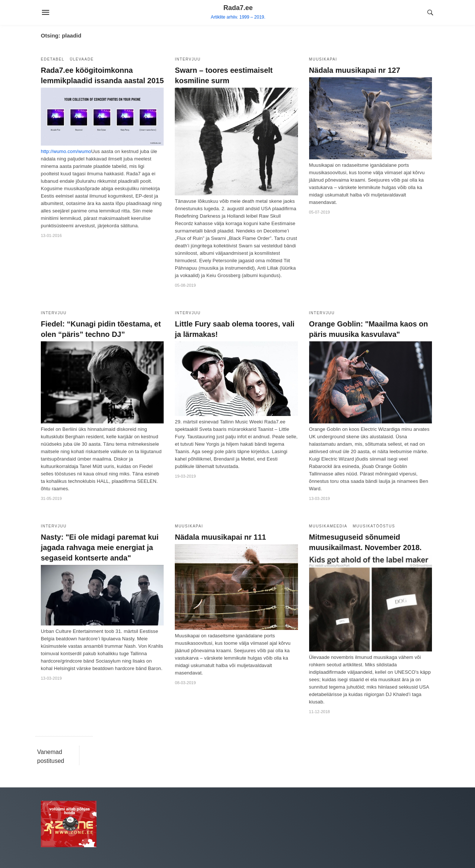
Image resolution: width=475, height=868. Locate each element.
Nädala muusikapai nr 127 (355, 70)
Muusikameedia (328, 526)
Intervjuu (188, 59)
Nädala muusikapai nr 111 (220, 537)
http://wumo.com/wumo (66, 151)
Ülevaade (82, 59)
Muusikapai (323, 59)
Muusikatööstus (374, 526)
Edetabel (53, 59)
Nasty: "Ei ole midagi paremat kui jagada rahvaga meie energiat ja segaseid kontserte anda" (100, 547)
